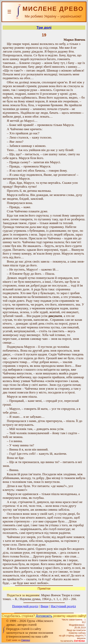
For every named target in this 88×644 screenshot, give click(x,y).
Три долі (44, 27)
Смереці (26, 640)
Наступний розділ (63, 606)
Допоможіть (44, 616)
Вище (45, 606)
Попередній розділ (25, 606)
